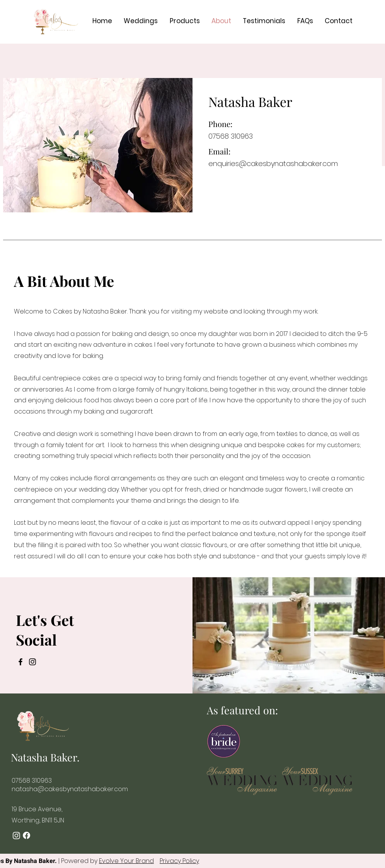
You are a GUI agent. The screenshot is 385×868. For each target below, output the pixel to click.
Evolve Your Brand (126, 861)
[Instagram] (32, 662)
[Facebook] (20, 662)
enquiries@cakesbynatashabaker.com (273, 164)
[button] (141, 21)
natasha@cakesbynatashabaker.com (70, 789)
